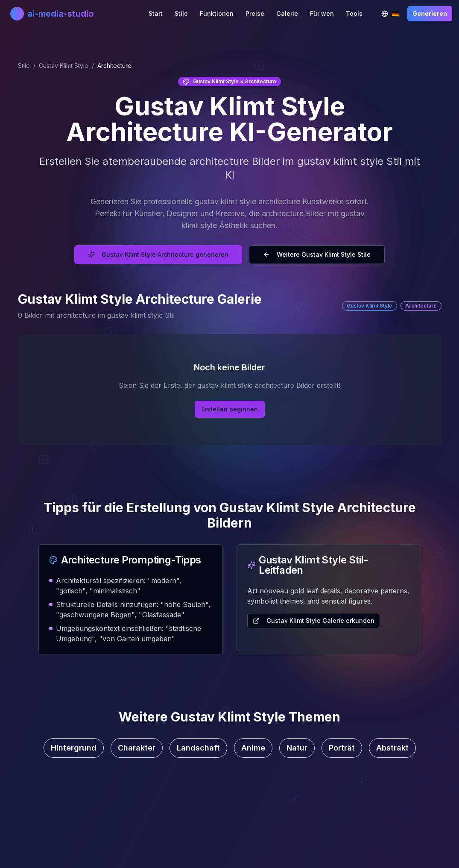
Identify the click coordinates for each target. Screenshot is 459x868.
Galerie (287, 13)
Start (156, 13)
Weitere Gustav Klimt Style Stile (317, 254)
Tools (354, 13)
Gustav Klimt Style (64, 66)
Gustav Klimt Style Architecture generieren (158, 254)
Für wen (322, 13)
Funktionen (217, 13)
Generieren (430, 13)
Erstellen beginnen (230, 409)
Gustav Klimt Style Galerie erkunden (314, 620)
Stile (181, 13)
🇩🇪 (393, 16)
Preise (255, 13)
